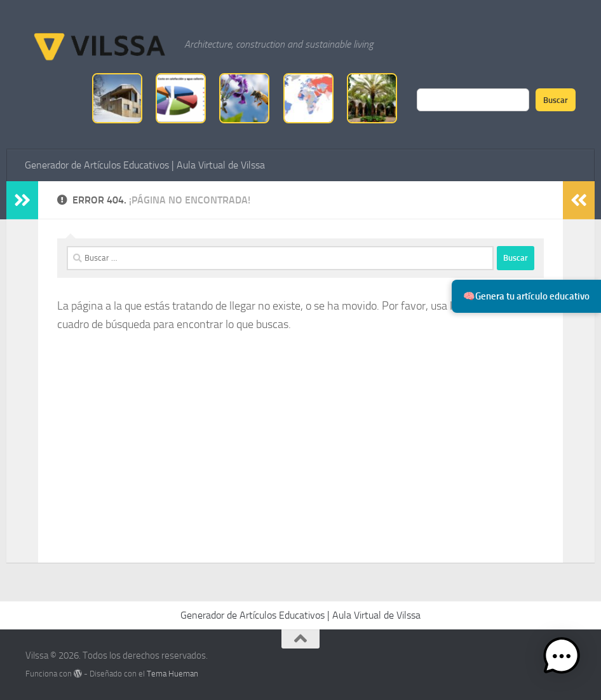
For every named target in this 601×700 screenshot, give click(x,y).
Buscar (556, 100)
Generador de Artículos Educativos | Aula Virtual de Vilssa (145, 165)
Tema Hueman (172, 674)
